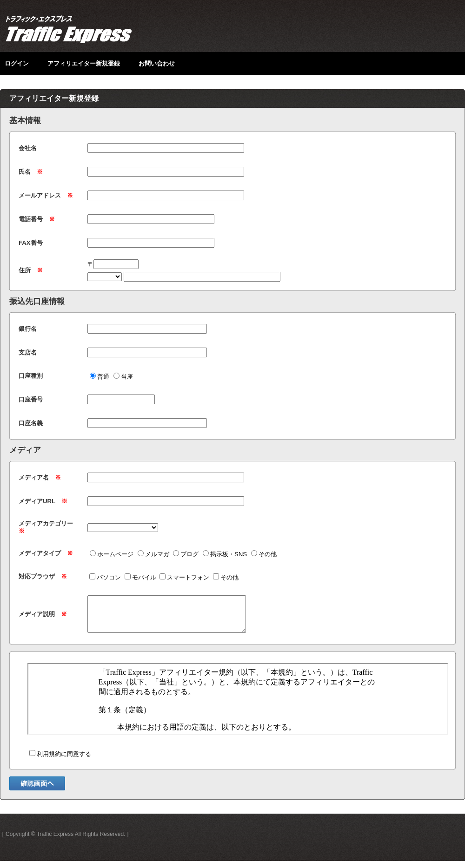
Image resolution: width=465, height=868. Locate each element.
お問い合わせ (157, 63)
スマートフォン (184, 577)
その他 (264, 554)
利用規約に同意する (60, 761)
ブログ (186, 554)
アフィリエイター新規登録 (84, 63)
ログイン (17, 63)
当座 (123, 377)
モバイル (140, 577)
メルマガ (153, 554)
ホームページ (112, 554)
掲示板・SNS (225, 554)
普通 (100, 377)
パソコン (105, 577)
